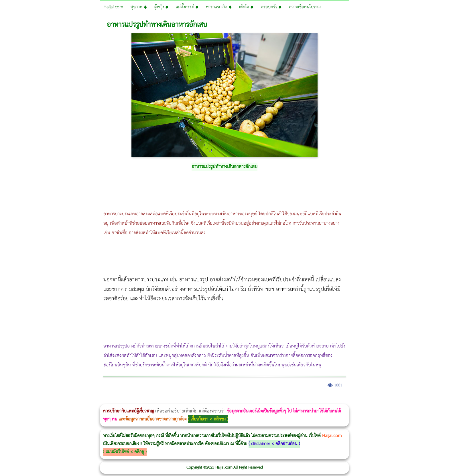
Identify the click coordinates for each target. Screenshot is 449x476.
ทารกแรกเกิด (219, 7)
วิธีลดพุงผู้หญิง (102, 400)
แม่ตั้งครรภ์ (187, 7)
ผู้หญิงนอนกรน (29, 400)
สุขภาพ (139, 7)
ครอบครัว (271, 7)
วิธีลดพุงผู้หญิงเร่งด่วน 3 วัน (81, 400)
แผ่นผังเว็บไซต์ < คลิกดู (125, 452)
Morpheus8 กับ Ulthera (87, 400)
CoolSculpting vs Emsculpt (105, 400)
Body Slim (83, 400)
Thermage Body (144, 400)
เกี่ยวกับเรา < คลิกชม (208, 419)
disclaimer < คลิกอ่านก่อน (274, 444)
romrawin (176, 400)
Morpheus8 (78, 400)
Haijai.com (113, 7)
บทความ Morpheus (170, 400)
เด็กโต (246, 7)
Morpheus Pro (150, 400)
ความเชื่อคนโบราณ (305, 7)
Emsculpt (161, 400)
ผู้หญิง (161, 7)
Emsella (155, 400)
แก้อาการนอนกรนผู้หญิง (58, 400)
